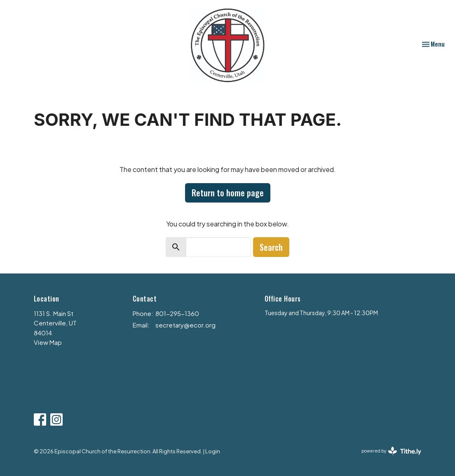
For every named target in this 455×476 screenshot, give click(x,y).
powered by (391, 451)
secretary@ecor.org (185, 325)
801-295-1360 (177, 313)
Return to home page (228, 193)
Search (271, 247)
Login (213, 451)
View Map (48, 342)
